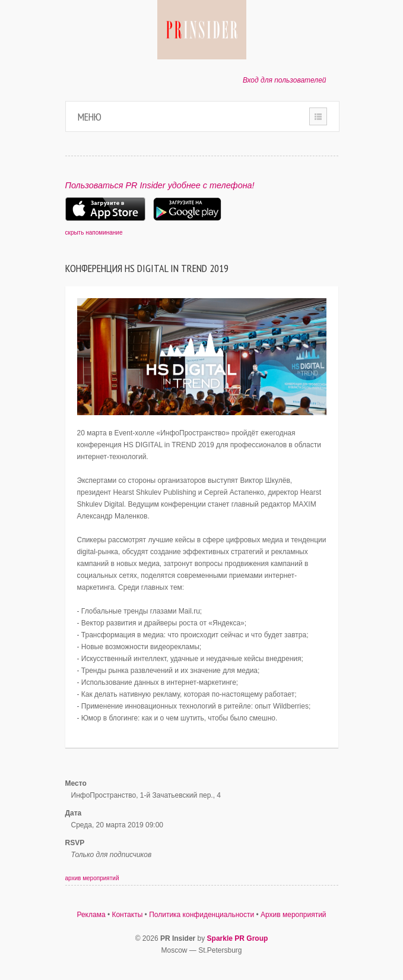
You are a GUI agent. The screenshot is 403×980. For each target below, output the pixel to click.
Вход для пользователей (285, 80)
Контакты (127, 915)
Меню (90, 117)
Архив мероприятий (293, 915)
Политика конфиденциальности (201, 915)
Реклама (91, 915)
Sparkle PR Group (238, 938)
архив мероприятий (92, 878)
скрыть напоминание (94, 233)
